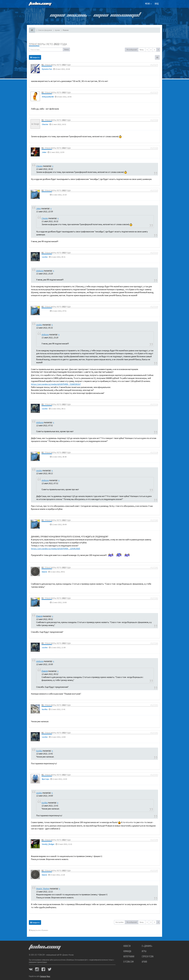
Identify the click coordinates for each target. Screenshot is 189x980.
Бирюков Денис (45, 976)
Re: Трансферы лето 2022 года (56, 65)
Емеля (44, 572)
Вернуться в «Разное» (39, 930)
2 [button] (151, 50)
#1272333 (154, 253)
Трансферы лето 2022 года (48, 44)
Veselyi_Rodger (48, 844)
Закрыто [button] (35, 57)
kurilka (45, 709)
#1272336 (154, 404)
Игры (144, 951)
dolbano (45, 195)
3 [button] (154, 50)
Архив (144, 962)
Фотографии (129, 957)
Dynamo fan (47, 69)
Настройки (120, 922)
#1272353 (154, 775)
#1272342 (154, 598)
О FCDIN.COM (128, 962)
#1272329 (154, 190)
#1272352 (154, 733)
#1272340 (154, 520)
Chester (45, 124)
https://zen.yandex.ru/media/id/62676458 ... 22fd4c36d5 (56, 549)
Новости (127, 946)
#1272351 (154, 705)
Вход (157, 4)
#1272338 (154, 453)
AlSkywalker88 (48, 97)
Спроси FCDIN (148, 957)
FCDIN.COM (40, 4)
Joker (44, 152)
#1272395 (154, 840)
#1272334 (154, 307)
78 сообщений (132, 50)
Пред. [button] (142, 50)
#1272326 (154, 148)
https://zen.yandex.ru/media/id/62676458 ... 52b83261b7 (56, 384)
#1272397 (154, 871)
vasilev (45, 257)
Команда (127, 951)
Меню (148, 4)
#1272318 (154, 120)
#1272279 (154, 92)
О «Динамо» (147, 946)
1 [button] (147, 50)
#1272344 (154, 643)
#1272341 (154, 568)
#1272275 (154, 65)
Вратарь (45, 779)
